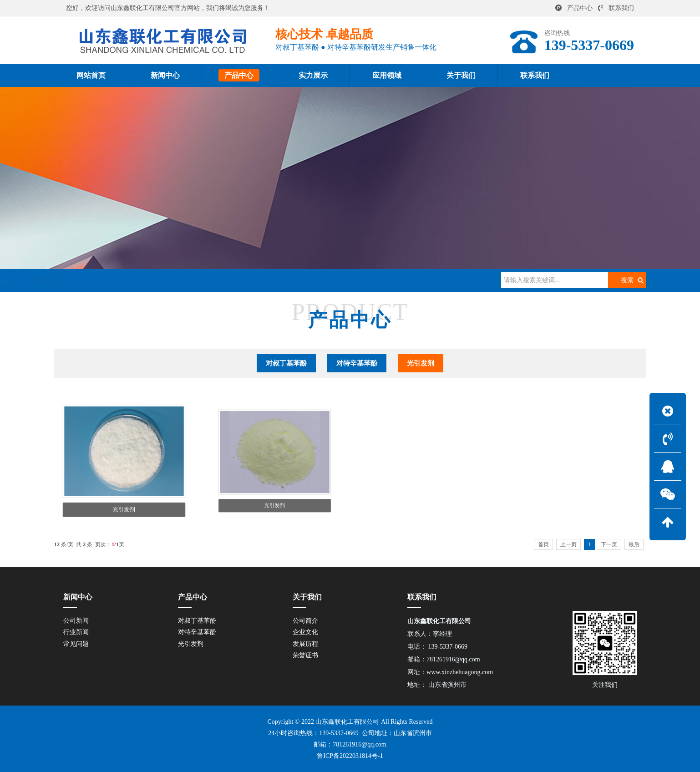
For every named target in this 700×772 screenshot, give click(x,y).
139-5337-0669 (339, 733)
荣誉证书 (305, 655)
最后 (634, 544)
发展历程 (305, 644)
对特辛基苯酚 (357, 363)
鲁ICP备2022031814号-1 (350, 756)
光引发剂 (179, 280)
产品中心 (574, 8)
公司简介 (305, 621)
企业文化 (305, 632)
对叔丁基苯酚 (286, 363)
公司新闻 (76, 621)
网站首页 (103, 280)
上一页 (568, 544)
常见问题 (76, 644)
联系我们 (616, 8)
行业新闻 (76, 632)
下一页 (609, 544)
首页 (543, 544)
